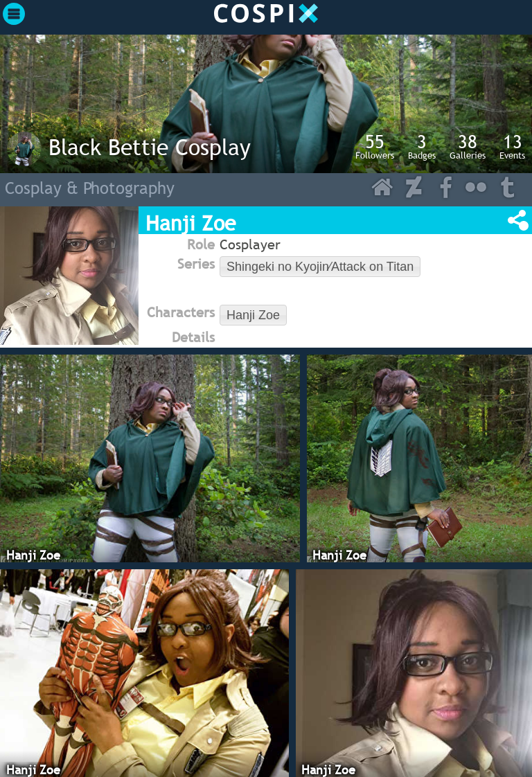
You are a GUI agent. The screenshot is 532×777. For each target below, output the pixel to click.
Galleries (468, 146)
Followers (375, 146)
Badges (422, 146)
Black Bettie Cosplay (150, 147)
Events (512, 146)
